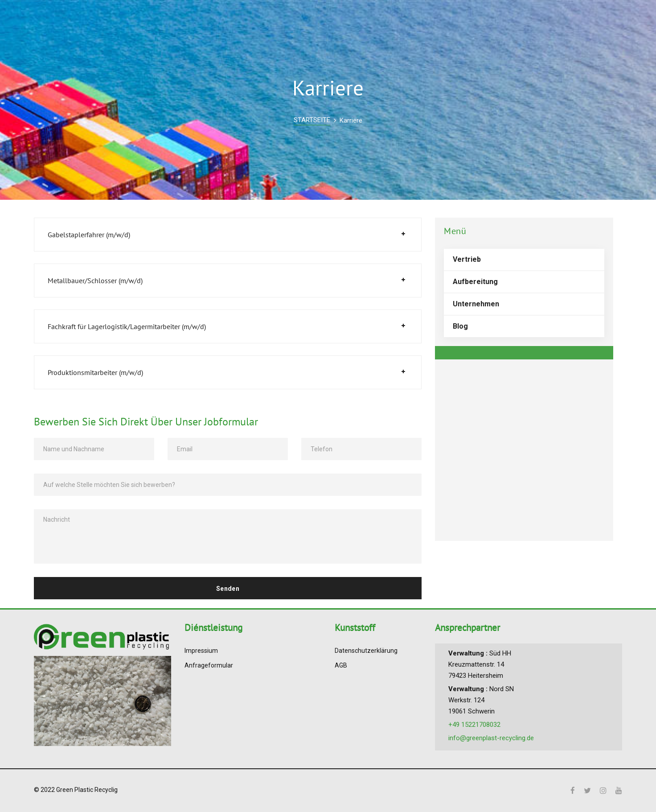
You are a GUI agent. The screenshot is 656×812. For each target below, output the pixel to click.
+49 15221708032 (474, 725)
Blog (460, 326)
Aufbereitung (475, 282)
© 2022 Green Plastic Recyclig (76, 790)
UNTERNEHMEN (381, 20)
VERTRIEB (331, 20)
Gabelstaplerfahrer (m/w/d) (89, 235)
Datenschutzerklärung (366, 651)
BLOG (424, 20)
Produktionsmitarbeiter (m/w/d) (95, 372)
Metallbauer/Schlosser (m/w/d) (95, 280)
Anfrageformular (209, 665)
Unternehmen (476, 304)
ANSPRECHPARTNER (514, 20)
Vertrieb (467, 259)
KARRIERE (456, 20)
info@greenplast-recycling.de (491, 738)
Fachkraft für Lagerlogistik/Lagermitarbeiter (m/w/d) (127, 326)
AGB (341, 665)
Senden (228, 589)
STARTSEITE (312, 120)
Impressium (201, 651)
